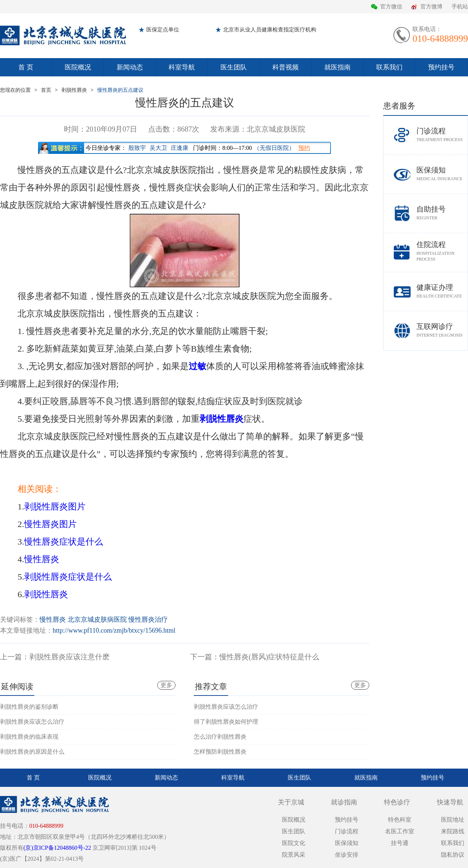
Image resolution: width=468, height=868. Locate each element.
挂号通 (400, 843)
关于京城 (291, 802)
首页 (46, 90)
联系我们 (389, 67)
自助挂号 (442, 213)
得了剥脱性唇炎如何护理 (226, 722)
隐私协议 (453, 855)
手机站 (460, 7)
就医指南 (337, 67)
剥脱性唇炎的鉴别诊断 (29, 707)
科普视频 (286, 67)
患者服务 (399, 106)
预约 (304, 148)
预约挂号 (441, 67)
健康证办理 (442, 291)
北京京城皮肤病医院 (97, 619)
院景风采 (294, 855)
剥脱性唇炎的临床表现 (29, 737)
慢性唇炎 (42, 559)
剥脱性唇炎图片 (55, 507)
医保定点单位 (163, 30)
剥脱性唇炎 (74, 90)
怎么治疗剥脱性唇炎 (220, 737)
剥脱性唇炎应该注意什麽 (69, 657)
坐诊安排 (347, 855)
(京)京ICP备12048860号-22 (57, 848)
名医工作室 (400, 831)
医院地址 (453, 820)
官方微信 (391, 7)
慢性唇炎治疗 (148, 619)
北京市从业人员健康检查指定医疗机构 (270, 30)
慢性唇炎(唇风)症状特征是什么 (269, 657)
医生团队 (234, 67)
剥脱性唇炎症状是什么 (68, 577)
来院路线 (453, 831)
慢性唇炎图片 (50, 524)
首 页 (26, 67)
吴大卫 (158, 148)
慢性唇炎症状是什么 (64, 542)
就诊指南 (344, 802)
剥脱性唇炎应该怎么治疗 (32, 722)
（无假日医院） (274, 148)
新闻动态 (130, 67)
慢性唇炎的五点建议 (120, 90)
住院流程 (442, 251)
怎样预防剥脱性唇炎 (220, 752)
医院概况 (78, 67)
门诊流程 (442, 135)
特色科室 (400, 820)
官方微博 (431, 7)
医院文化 (294, 843)
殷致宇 (137, 148)
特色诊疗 (397, 802)
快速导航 (450, 802)
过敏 (197, 366)
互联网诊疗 (442, 330)
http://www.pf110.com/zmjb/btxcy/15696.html (114, 630)
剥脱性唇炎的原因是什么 (32, 752)
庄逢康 (180, 148)
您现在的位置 (15, 90)
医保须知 (442, 174)
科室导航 (182, 67)
